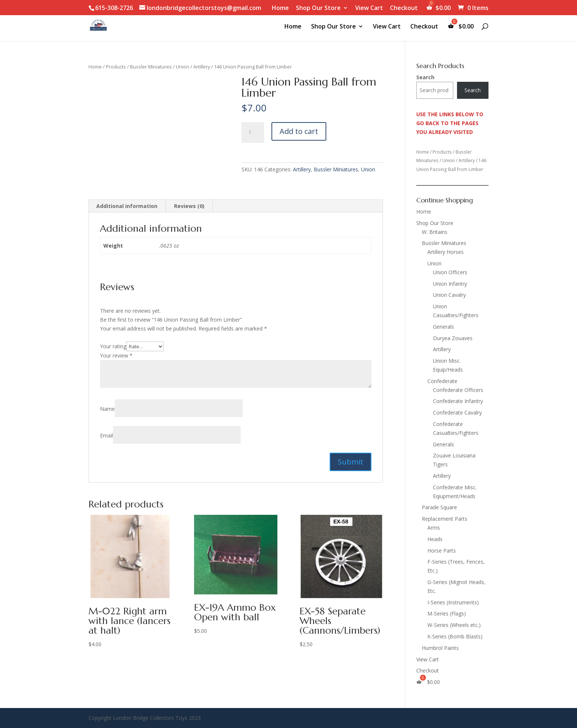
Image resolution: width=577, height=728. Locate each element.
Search (425, 77)
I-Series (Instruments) (453, 602)
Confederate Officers (458, 390)
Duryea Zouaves (453, 338)
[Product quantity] (253, 132)
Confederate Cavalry (457, 412)
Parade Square (439, 507)
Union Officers (450, 272)
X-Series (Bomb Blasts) (455, 636)
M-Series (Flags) (447, 613)
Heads (435, 539)
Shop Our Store (318, 8)
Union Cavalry (449, 295)
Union (183, 67)
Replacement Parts (445, 519)
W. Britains (435, 232)
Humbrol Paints (440, 648)
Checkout (404, 8)
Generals (443, 327)
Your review (116, 355)
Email (106, 435)
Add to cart (299, 131)
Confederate (442, 381)
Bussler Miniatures (151, 67)
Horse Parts (442, 551)
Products (116, 67)
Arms (434, 528)
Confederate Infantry (458, 401)
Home (280, 8)
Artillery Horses (446, 252)
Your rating (113, 346)
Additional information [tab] (127, 206)
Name (107, 409)
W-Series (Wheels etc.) (454, 625)
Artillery (202, 67)
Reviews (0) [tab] (189, 206)
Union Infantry (450, 284)
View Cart (369, 8)
